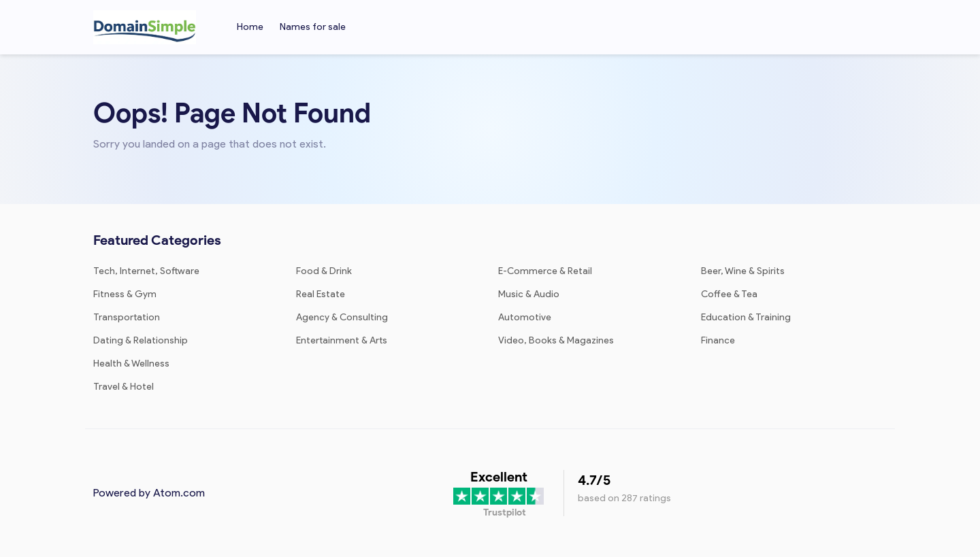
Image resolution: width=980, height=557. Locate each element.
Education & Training (746, 317)
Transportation (127, 317)
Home (250, 27)
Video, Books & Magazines (556, 340)
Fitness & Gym (125, 294)
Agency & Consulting (342, 317)
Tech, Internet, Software (146, 271)
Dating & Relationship (141, 340)
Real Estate (321, 294)
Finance (718, 340)
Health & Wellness (131, 364)
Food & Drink (324, 271)
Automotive (525, 317)
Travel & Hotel (124, 387)
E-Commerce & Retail (545, 271)
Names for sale (313, 27)
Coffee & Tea (729, 294)
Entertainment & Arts (342, 340)
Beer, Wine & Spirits (743, 271)
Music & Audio (529, 294)
